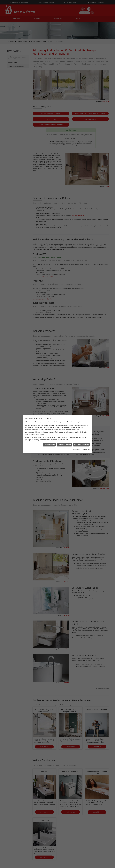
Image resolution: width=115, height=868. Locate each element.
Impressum (76, 449)
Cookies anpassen (49, 445)
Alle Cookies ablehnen (64, 445)
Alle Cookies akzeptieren (81, 445)
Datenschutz (86, 449)
